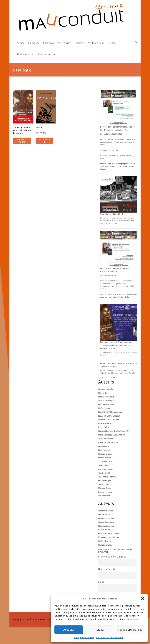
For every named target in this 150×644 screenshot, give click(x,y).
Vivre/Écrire (65, 43)
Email (101, 582)
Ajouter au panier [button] (22, 141)
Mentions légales (46, 54)
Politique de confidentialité (110, 637)
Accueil (21, 43)
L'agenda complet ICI (109, 377)
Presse (112, 43)
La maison (34, 43)
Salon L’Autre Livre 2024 (111, 214)
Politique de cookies (84, 637)
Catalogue (49, 43)
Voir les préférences (130, 630)
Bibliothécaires (25, 54)
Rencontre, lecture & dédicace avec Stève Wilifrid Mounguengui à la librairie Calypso (116, 345)
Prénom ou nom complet (112, 557)
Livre (107, 221)
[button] (143, 599)
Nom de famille (107, 569)
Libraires (80, 43)
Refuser (100, 630)
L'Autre (103, 221)
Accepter (69, 630)
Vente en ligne (96, 43)
